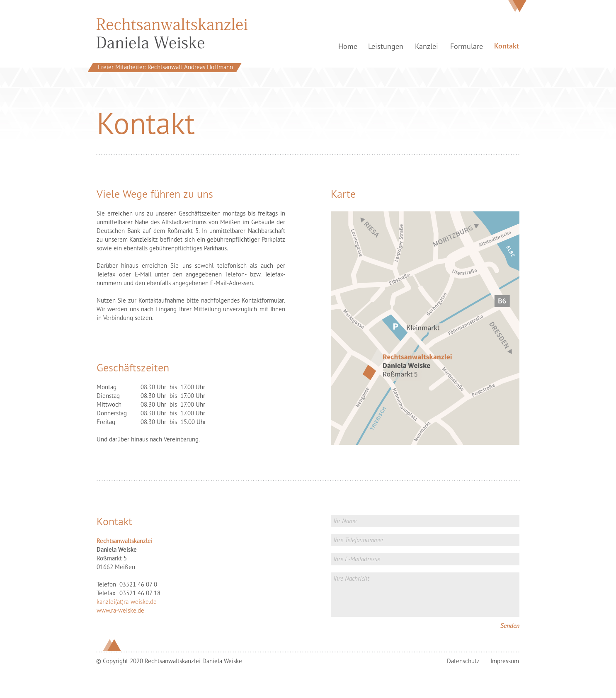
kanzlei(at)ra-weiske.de (127, 602)
